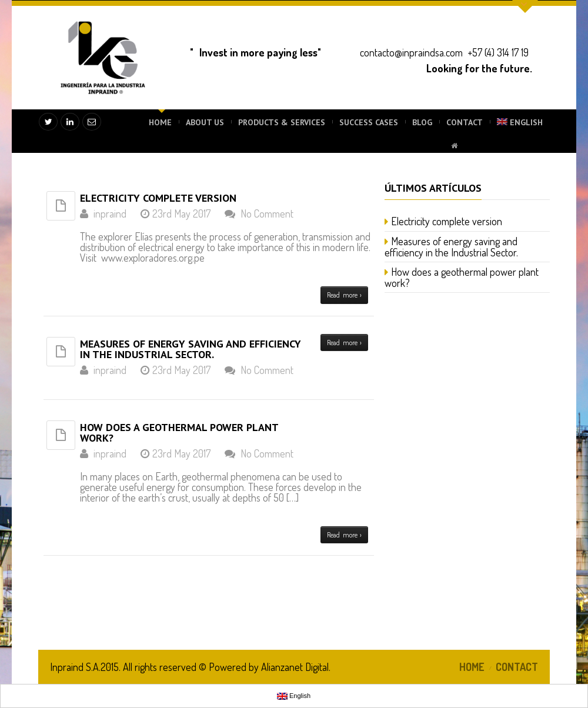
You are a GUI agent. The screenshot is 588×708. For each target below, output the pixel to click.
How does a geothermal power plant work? (179, 433)
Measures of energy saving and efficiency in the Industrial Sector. (191, 349)
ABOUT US (205, 122)
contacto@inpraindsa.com (411, 52)
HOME (160, 122)
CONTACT (465, 122)
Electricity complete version (158, 198)
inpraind (110, 213)
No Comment (267, 213)
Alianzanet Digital (295, 667)
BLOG (422, 122)
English (520, 122)
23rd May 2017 (181, 213)
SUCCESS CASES (369, 122)
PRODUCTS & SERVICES (282, 122)
